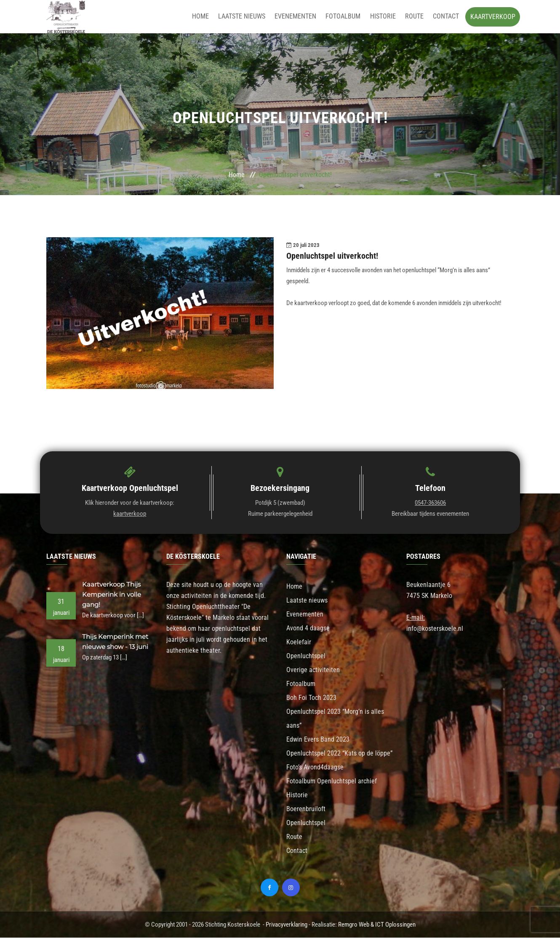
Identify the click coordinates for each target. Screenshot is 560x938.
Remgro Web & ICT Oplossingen (377, 925)
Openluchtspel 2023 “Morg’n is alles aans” (335, 719)
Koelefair (299, 642)
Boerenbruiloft (306, 809)
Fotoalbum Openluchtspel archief (332, 781)
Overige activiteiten (313, 670)
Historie (385, 17)
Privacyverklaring (287, 925)
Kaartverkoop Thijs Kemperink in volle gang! (112, 595)
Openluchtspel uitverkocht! (332, 256)
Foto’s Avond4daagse (315, 768)
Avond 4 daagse (308, 628)
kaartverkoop (130, 514)
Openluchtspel (306, 656)
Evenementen (299, 17)
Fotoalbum (346, 17)
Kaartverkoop (493, 17)
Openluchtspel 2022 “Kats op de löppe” (339, 754)
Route (415, 17)
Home (206, 17)
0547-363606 (430, 503)
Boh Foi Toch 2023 (311, 698)
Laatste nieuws (246, 17)
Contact (446, 17)
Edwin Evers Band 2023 (318, 740)
